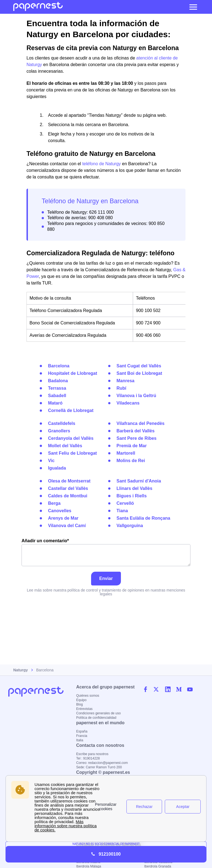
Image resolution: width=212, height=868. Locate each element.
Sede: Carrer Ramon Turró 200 (99, 767)
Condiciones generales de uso (98, 713)
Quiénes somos (88, 696)
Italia (80, 740)
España (82, 731)
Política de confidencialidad (96, 718)
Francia (82, 736)
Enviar (106, 578)
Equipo (81, 700)
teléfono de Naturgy (102, 164)
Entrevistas (84, 709)
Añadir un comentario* (106, 552)
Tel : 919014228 (88, 758)
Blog (79, 704)
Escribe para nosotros (92, 754)
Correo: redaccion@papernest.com (102, 763)
